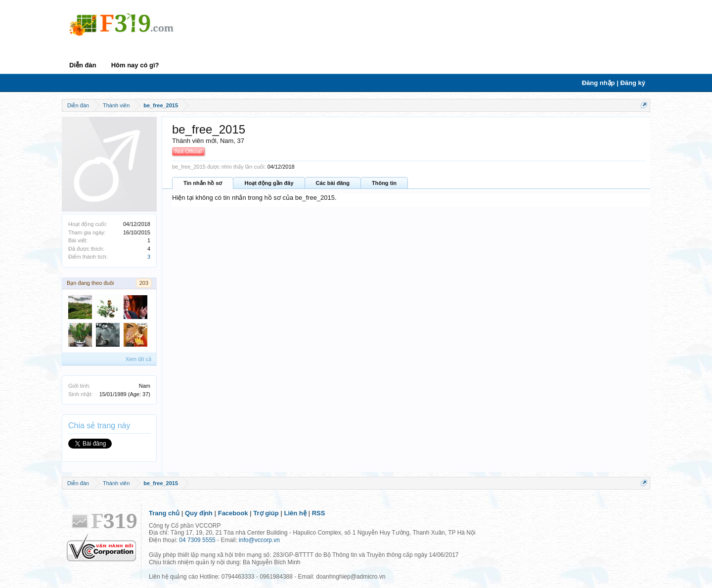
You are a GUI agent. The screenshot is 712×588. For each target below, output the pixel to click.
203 (144, 283)
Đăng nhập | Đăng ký (614, 83)
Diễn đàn (83, 65)
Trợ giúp (266, 513)
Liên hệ (295, 513)
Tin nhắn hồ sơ (203, 183)
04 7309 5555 (197, 540)
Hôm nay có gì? (135, 65)
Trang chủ (164, 513)
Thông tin (384, 183)
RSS (319, 513)
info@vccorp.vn (259, 540)
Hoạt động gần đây (269, 183)
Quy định (199, 513)
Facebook (233, 513)
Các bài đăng (333, 183)
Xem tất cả (138, 359)
